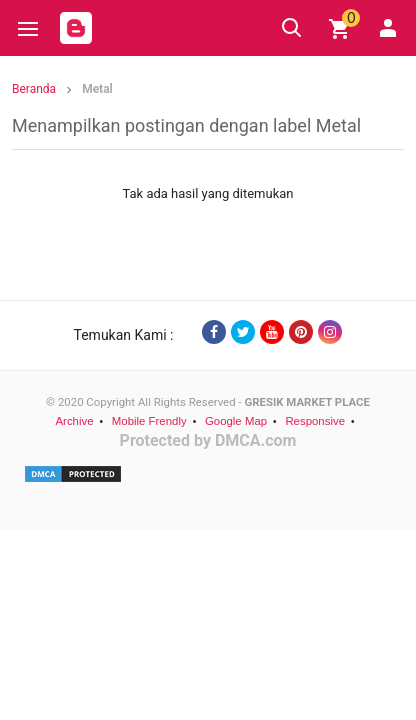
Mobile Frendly (149, 421)
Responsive (315, 421)
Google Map (236, 421)
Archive (74, 421)
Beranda (34, 89)
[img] (340, 29)
